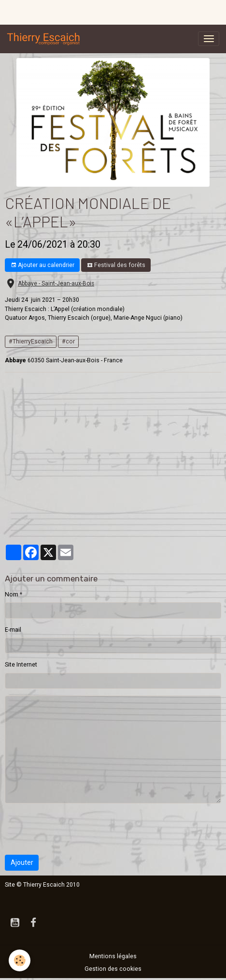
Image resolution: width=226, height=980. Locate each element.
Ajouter (22, 862)
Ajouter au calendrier (42, 265)
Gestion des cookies (113, 969)
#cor (68, 342)
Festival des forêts (116, 265)
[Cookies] (20, 960)
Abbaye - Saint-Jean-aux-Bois (56, 283)
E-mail (13, 630)
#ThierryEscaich (31, 342)
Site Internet (21, 665)
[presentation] (78, 829)
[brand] (45, 39)
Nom (12, 594)
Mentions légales (113, 956)
